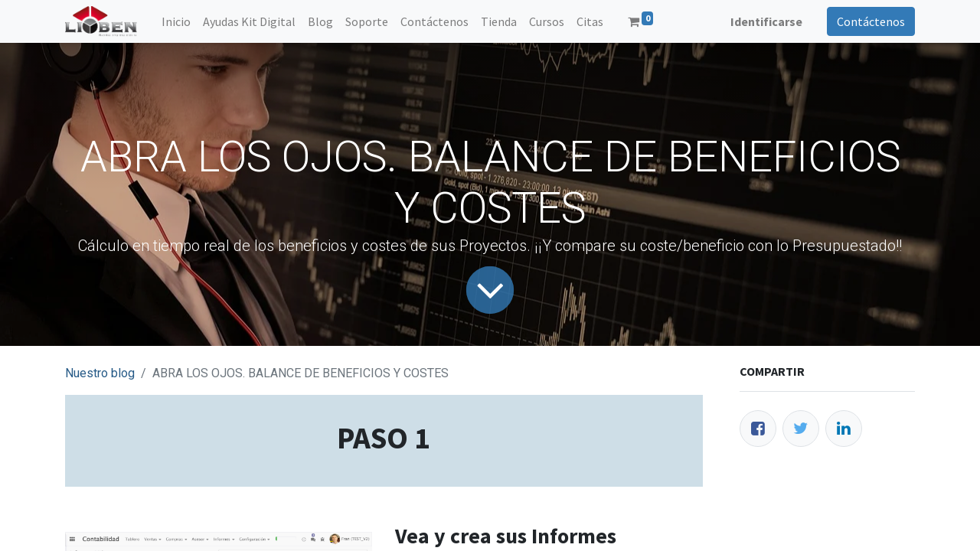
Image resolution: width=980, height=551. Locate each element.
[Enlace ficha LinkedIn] (844, 429)
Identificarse (766, 21)
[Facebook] (758, 429)
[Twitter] (801, 429)
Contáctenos (871, 21)
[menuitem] (176, 21)
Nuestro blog (100, 373)
